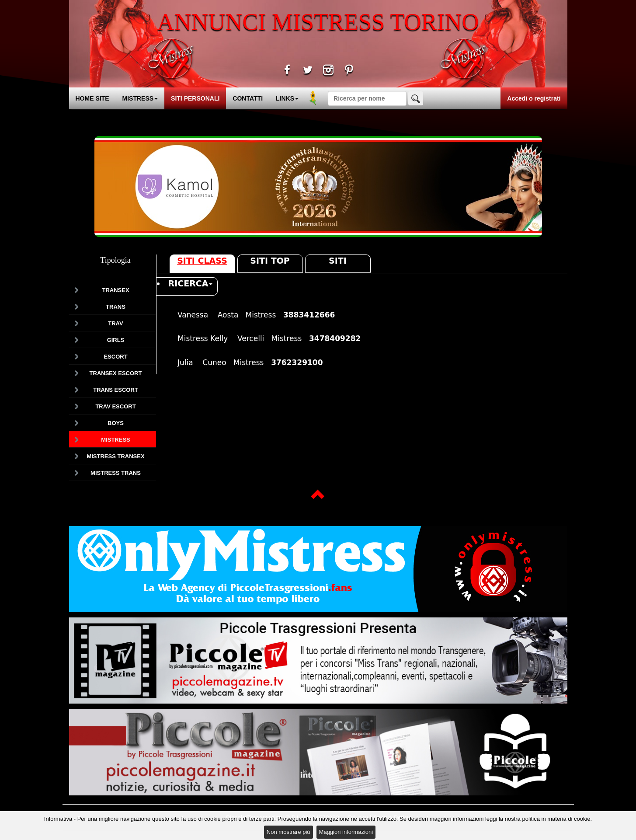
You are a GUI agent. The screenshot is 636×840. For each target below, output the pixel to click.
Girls (116, 340)
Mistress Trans (116, 473)
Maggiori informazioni (346, 832)
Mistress (115, 440)
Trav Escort (115, 406)
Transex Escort (116, 373)
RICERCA (191, 283)
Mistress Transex (115, 456)
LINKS (287, 98)
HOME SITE (92, 98)
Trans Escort (116, 390)
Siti (338, 261)
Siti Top (270, 261)
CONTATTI (248, 98)
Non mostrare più (288, 832)
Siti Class (202, 261)
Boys (116, 423)
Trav (115, 323)
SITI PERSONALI (195, 98)
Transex (115, 290)
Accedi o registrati (534, 98)
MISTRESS (140, 98)
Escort (115, 357)
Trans (116, 307)
